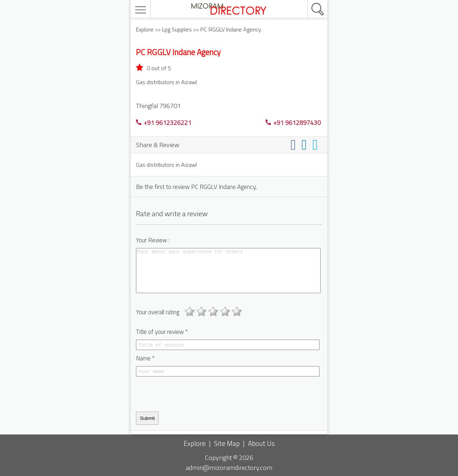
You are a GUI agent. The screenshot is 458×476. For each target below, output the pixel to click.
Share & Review (158, 145)
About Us (261, 443)
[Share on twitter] (316, 144)
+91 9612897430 (293, 123)
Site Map (227, 443)
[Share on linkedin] (306, 144)
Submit (147, 418)
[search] (310, 0)
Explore (145, 29)
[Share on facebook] (295, 144)
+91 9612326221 (164, 123)
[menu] (142, 10)
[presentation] (190, 394)
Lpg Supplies (177, 29)
